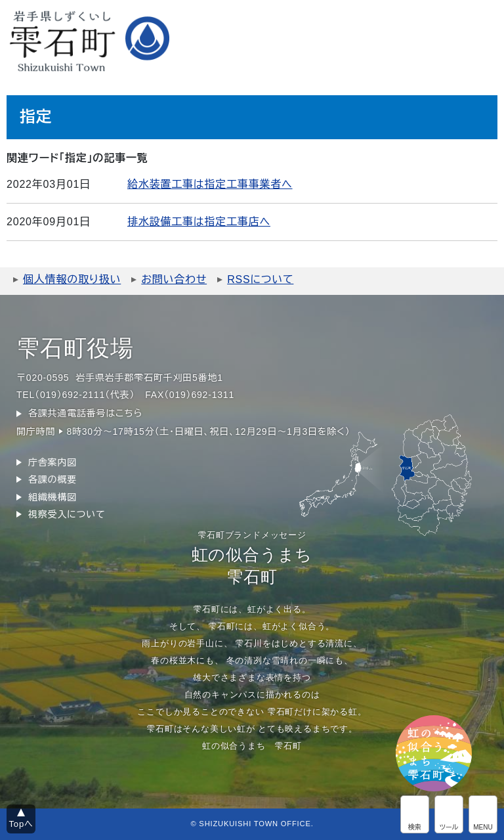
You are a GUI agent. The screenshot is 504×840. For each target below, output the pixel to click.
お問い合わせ (174, 279)
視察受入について (67, 514)
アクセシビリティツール (449, 814)
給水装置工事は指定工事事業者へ (210, 184)
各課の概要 (52, 479)
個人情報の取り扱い (72, 279)
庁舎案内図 (52, 462)
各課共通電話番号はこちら (85, 413)
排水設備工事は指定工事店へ (199, 222)
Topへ (21, 824)
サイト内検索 (415, 814)
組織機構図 (52, 497)
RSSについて (260, 279)
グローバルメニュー (483, 814)
